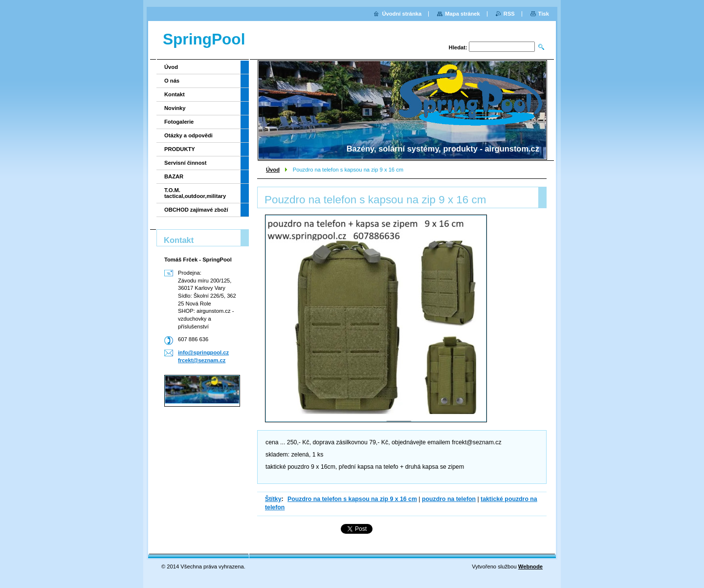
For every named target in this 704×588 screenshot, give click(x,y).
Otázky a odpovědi (188, 135)
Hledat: (458, 47)
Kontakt (175, 94)
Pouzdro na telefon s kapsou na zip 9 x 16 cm (352, 499)
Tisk (544, 14)
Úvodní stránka (402, 14)
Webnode (530, 566)
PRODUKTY (180, 149)
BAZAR (174, 176)
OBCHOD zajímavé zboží (196, 210)
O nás (172, 81)
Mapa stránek (462, 14)
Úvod (273, 170)
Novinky (175, 108)
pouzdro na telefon (449, 499)
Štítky (273, 499)
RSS (509, 14)
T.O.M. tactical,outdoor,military (195, 193)
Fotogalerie (179, 122)
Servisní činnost (185, 163)
